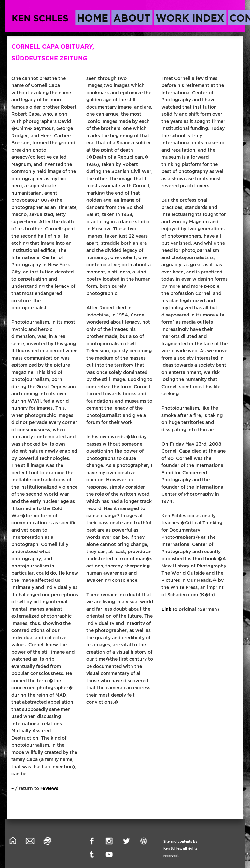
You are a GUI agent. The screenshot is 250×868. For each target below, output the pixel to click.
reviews (49, 788)
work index (190, 18)
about (132, 18)
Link (166, 609)
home (93, 18)
